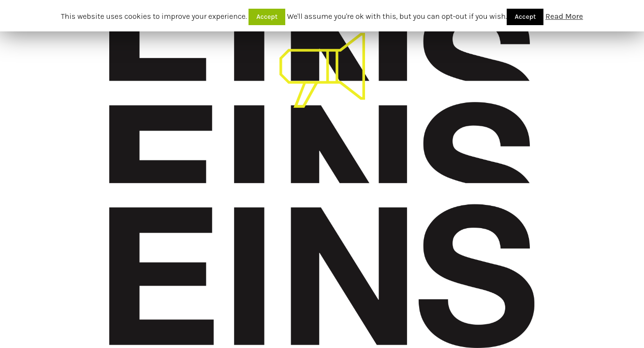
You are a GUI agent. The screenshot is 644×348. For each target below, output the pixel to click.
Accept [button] (267, 17)
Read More (564, 16)
